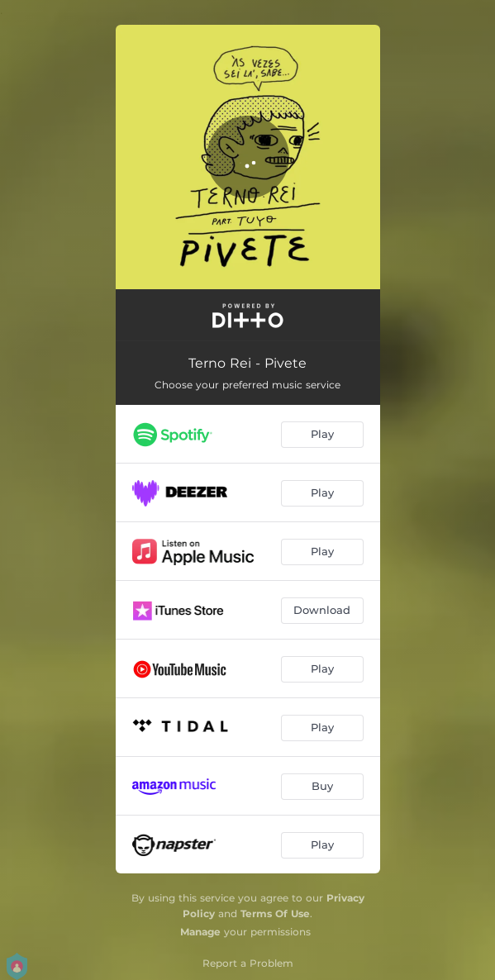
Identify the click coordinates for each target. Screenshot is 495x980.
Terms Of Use (275, 913)
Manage (200, 932)
